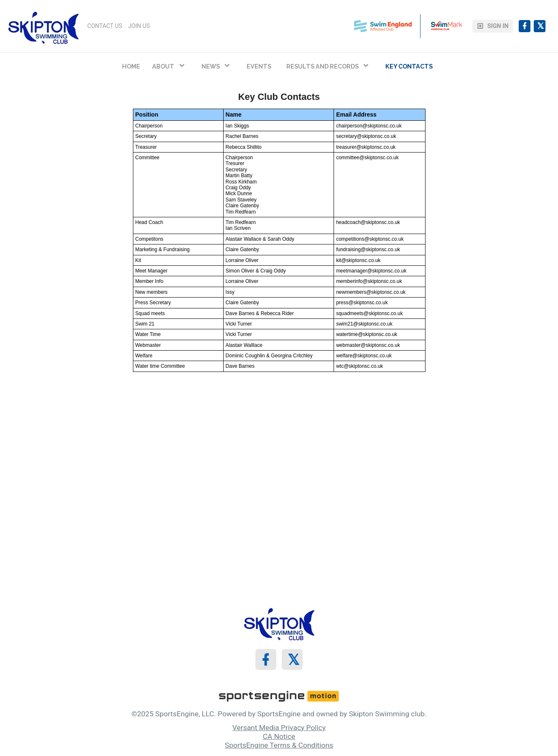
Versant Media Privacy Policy (279, 728)
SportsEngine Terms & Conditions (279, 745)
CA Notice (279, 736)
